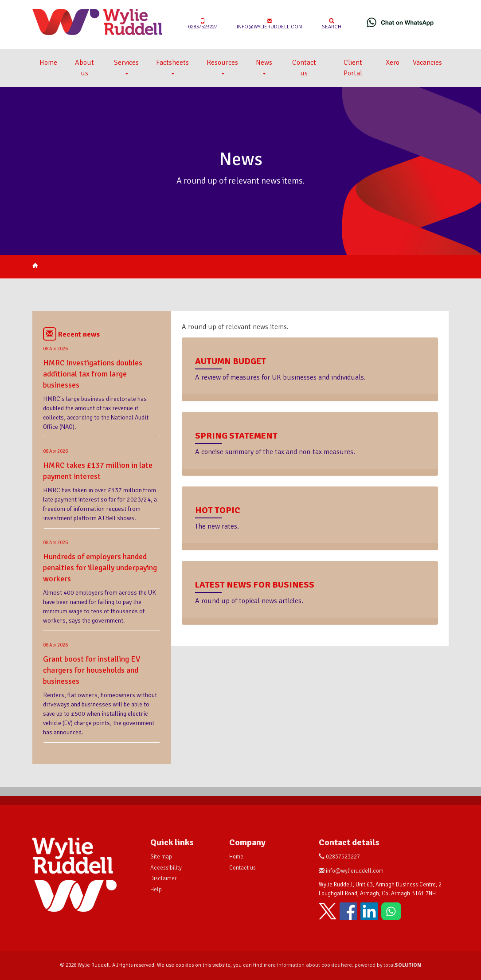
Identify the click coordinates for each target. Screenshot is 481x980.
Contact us (304, 68)
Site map (161, 857)
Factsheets (172, 66)
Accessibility (166, 868)
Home (48, 63)
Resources (222, 66)
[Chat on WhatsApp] (400, 22)
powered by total (388, 965)
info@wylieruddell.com (270, 24)
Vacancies (427, 63)
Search (332, 24)
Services (126, 66)
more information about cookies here (308, 965)
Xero (393, 63)
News (264, 66)
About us (84, 68)
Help (156, 890)
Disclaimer (163, 878)
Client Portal (353, 68)
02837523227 (203, 24)
